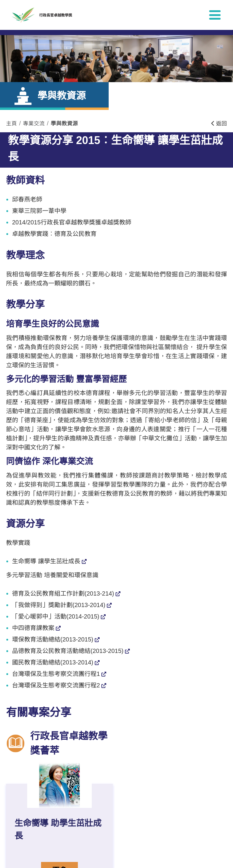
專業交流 (34, 124)
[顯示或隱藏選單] (215, 15)
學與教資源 (64, 124)
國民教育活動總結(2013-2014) (53, 662)
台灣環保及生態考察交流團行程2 (56, 685)
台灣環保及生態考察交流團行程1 (56, 674)
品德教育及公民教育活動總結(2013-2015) (68, 651)
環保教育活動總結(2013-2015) (53, 639)
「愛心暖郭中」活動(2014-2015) (56, 616)
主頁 (11, 124)
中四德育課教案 (33, 628)
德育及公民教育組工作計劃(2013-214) (63, 593)
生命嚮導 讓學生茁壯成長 (46, 561)
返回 (219, 124)
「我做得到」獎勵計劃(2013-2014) (59, 605)
